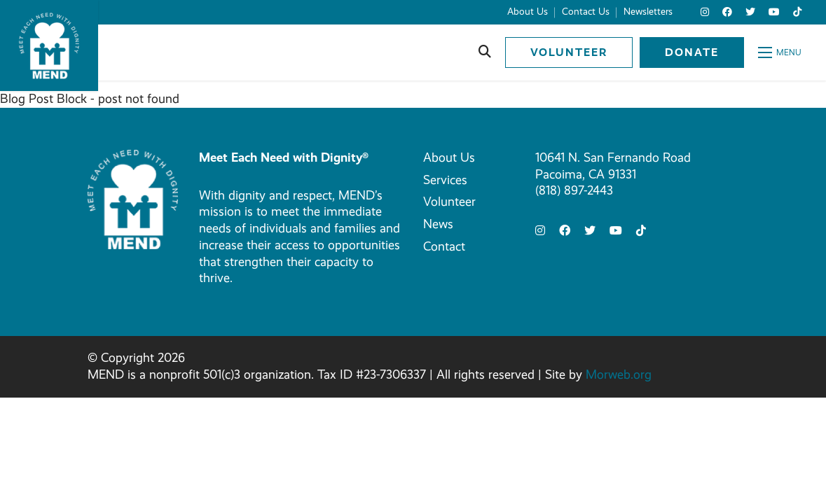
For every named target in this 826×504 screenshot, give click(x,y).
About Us (449, 157)
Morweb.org (619, 374)
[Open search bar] (485, 52)
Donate (692, 52)
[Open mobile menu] (780, 52)
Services (445, 180)
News (438, 224)
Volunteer (569, 52)
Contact (444, 246)
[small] (705, 12)
